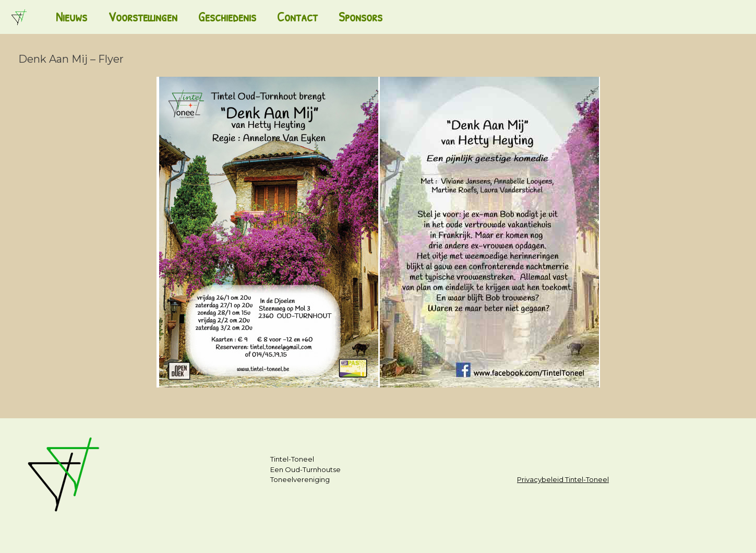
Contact (297, 17)
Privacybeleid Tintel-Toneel (563, 479)
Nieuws (71, 17)
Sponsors (361, 17)
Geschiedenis (227, 17)
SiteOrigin (373, 533)
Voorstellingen (143, 17)
